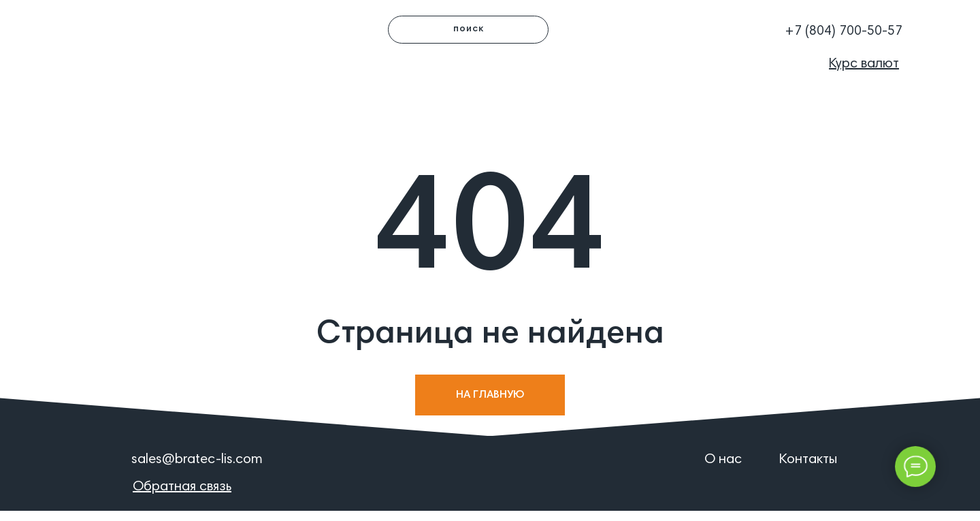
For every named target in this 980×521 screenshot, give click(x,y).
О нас (723, 460)
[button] (730, 24)
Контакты (808, 460)
